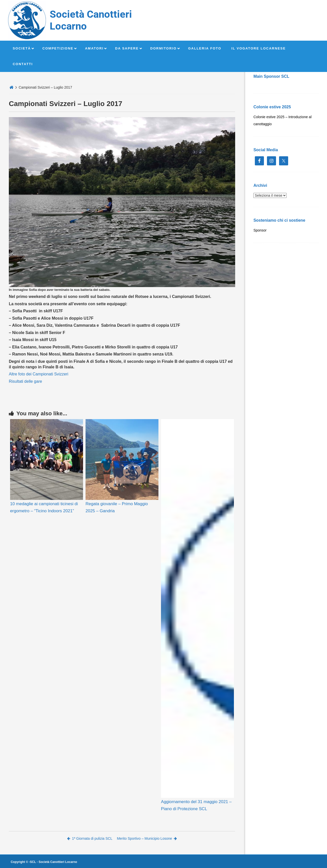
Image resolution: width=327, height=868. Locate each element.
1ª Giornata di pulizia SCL (90, 838)
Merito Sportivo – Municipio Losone (147, 838)
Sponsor (260, 230)
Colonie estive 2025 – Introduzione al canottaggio (282, 120)
